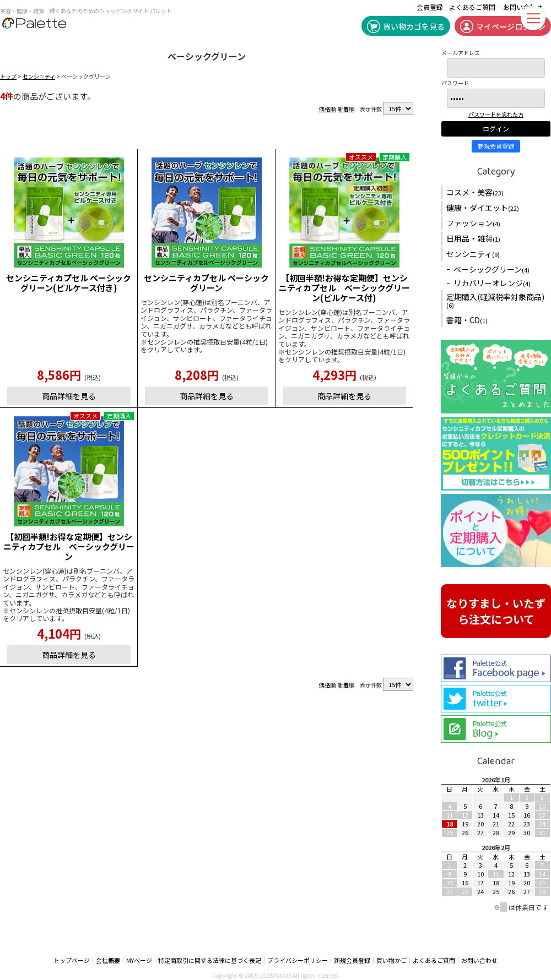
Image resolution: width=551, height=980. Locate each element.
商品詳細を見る (69, 396)
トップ (8, 76)
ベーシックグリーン (491, 269)
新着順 (346, 109)
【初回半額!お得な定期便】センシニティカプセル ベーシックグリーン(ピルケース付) (344, 288)
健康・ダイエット (483, 208)
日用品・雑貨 (473, 238)
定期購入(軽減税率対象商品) (495, 300)
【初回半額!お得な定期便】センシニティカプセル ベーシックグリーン (69, 546)
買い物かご (391, 960)
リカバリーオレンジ (492, 283)
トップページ (72, 960)
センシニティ (39, 76)
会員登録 (430, 7)
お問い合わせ (479, 960)
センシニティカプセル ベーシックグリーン (206, 283)
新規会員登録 (496, 146)
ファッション (473, 223)
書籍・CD (467, 320)
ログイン (496, 129)
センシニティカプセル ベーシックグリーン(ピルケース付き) (69, 283)
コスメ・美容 (475, 192)
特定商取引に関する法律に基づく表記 (210, 960)
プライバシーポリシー (298, 960)
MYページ (139, 960)
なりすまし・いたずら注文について (496, 611)
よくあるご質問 (472, 7)
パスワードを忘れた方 (496, 115)
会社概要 (108, 960)
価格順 (327, 109)
